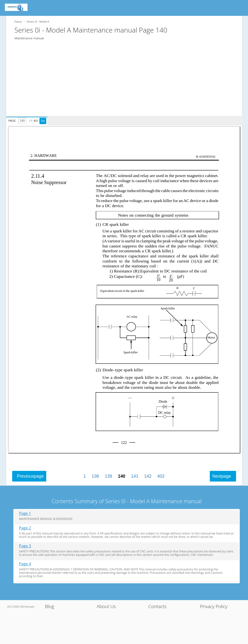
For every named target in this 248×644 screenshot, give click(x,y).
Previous (30, 476)
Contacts (157, 606)
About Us (106, 606)
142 (148, 476)
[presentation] (28, 120)
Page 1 (25, 513)
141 (135, 476)
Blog (50, 606)
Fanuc (18, 22)
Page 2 (25, 528)
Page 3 (25, 546)
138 (95, 476)
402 (161, 476)
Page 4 (25, 564)
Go (43, 121)
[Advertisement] (127, 82)
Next (222, 476)
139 (109, 476)
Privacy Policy (214, 606)
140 (121, 476)
